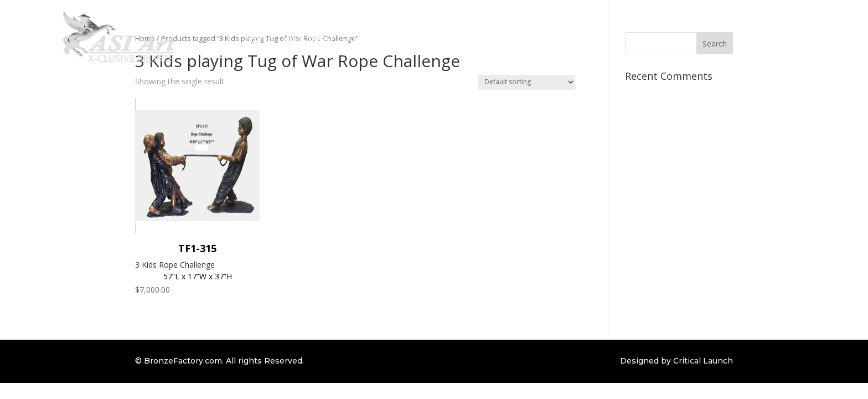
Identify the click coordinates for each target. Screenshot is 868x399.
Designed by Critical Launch (676, 361)
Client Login (602, 38)
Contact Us (657, 38)
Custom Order (376, 38)
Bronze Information (453, 38)
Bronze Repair (541, 38)
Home (260, 38)
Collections (305, 38)
